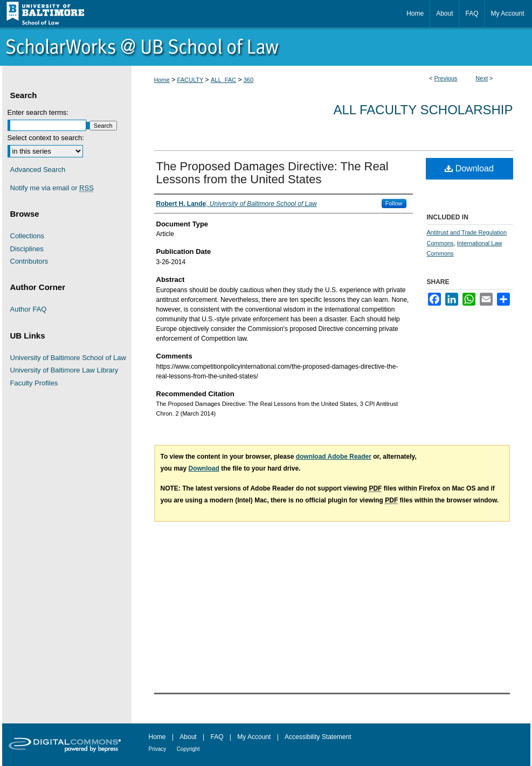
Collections (27, 236)
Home (162, 80)
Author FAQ (29, 309)
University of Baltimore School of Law (68, 358)
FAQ (217, 737)
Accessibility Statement (318, 737)
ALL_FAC (223, 80)
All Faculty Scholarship (423, 110)
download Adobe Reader (334, 457)
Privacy (158, 749)
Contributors (29, 261)
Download (469, 168)
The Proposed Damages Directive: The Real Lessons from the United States (272, 173)
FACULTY (191, 80)
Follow (394, 203)
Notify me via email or (52, 188)
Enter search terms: (38, 112)
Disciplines (27, 249)
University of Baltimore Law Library (64, 370)
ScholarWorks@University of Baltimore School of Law (266, 46)
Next (482, 78)
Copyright (188, 749)
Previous (446, 78)
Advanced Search (38, 170)
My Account (254, 737)
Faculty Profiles (34, 383)
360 (248, 80)
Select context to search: (46, 138)
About (188, 737)
